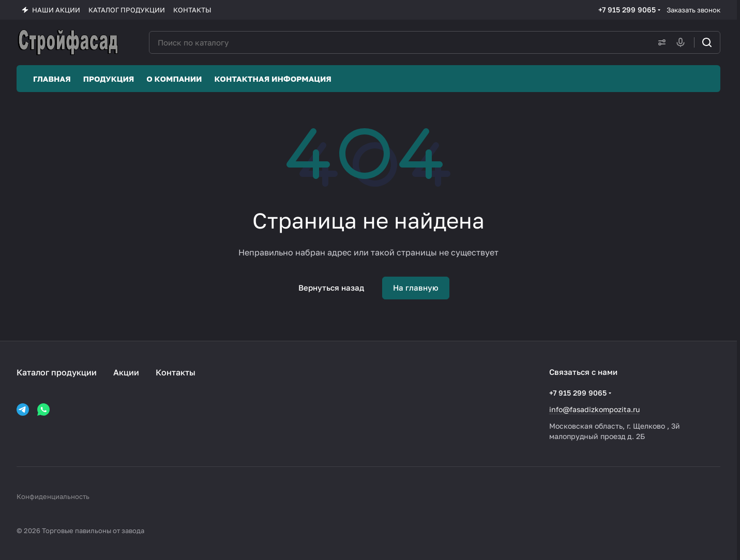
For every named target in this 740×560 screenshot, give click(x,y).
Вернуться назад (331, 287)
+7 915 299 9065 (627, 10)
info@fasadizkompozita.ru (594, 409)
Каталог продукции (57, 372)
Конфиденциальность (53, 496)
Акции (126, 372)
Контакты (176, 372)
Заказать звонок (693, 10)
